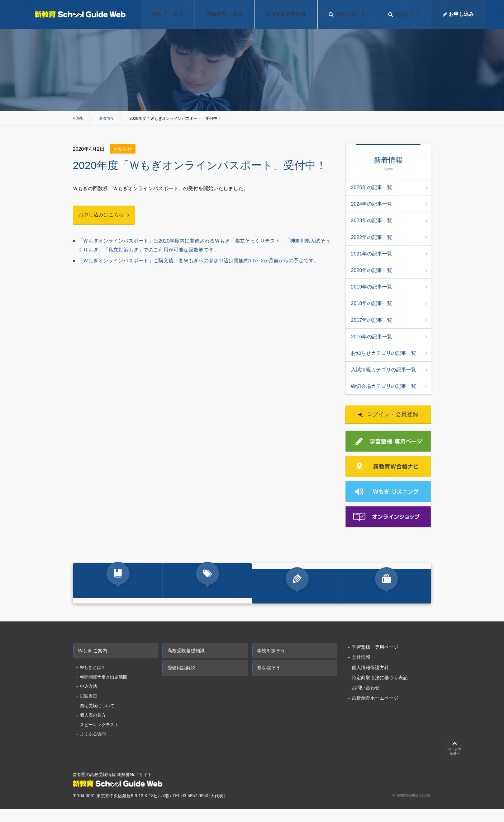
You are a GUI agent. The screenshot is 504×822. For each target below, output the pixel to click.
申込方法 (89, 699)
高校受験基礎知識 (186, 663)
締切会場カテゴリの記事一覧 (389, 386)
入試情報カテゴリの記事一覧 (389, 370)
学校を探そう (271, 663)
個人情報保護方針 (370, 679)
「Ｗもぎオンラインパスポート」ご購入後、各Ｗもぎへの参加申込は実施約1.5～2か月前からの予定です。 (198, 262)
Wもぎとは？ (93, 680)
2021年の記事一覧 (389, 254)
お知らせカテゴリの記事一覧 (389, 353)
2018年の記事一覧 (389, 303)
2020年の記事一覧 (389, 270)
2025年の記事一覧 (389, 187)
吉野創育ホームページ (375, 710)
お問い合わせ (366, 700)
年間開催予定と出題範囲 (104, 689)
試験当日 (89, 708)
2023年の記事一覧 (389, 220)
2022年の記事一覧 (389, 237)
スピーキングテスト (99, 737)
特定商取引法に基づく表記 (380, 690)
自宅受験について (97, 718)
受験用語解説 (181, 680)
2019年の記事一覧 (389, 287)
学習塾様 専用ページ (375, 659)
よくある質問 (93, 746)
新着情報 (108, 118)
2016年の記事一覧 (389, 337)
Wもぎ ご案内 (93, 663)
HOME (79, 118)
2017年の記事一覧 (389, 320)
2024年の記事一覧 (389, 204)
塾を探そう (269, 680)
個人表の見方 (93, 727)
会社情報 (361, 669)
